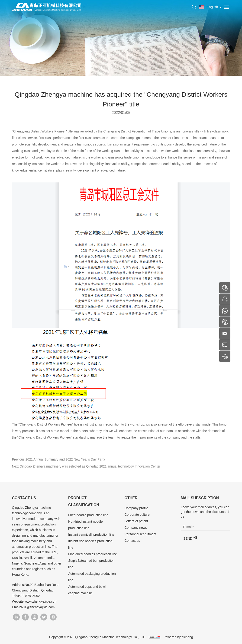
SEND (188, 538)
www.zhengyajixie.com (41, 601)
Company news (136, 528)
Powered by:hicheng (178, 637)
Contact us (132, 541)
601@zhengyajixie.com (38, 607)
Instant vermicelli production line (91, 535)
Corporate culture (137, 515)
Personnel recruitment (140, 534)
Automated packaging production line (92, 577)
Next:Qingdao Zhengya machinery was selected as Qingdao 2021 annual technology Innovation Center (86, 472)
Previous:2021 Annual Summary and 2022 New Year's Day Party (59, 465)
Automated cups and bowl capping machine (87, 590)
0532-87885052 (28, 596)
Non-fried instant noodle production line (86, 525)
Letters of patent (136, 521)
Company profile (136, 508)
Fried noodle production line (88, 515)
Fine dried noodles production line (93, 554)
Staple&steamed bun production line (91, 564)
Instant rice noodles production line (90, 544)
